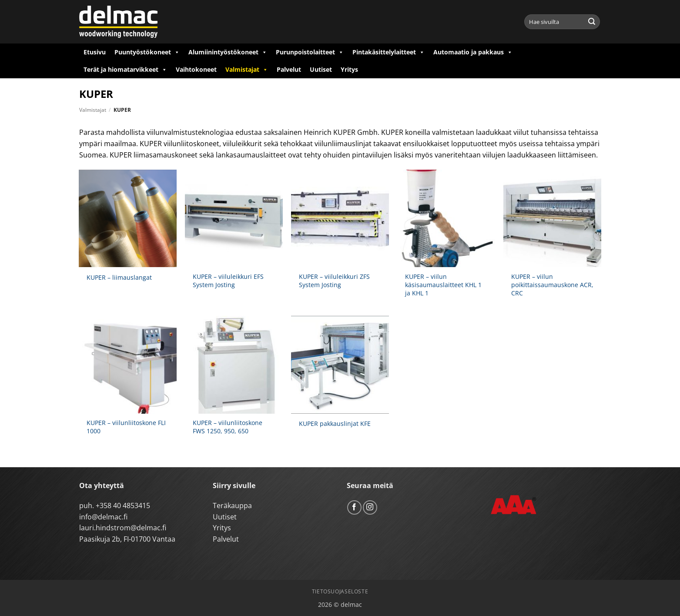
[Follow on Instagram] (370, 507)
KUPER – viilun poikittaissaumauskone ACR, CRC (552, 285)
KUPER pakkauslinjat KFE (335, 424)
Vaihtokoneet (196, 69)
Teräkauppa (232, 506)
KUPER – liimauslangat (119, 278)
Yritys (349, 69)
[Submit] (592, 22)
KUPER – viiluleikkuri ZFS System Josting (334, 281)
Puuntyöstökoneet (147, 52)
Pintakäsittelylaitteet (389, 52)
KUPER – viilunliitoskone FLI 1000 (126, 427)
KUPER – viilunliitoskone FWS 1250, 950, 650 (228, 427)
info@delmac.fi (103, 517)
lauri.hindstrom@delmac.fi (123, 528)
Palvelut (289, 69)
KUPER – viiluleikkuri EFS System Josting (228, 281)
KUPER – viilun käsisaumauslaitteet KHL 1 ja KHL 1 (443, 285)
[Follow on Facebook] (354, 507)
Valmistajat (247, 70)
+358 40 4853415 (123, 506)
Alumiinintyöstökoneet (228, 52)
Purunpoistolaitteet (310, 52)
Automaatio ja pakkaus (473, 52)
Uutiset (321, 69)
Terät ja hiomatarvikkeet (125, 70)
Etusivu (95, 52)
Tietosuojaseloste (340, 591)
